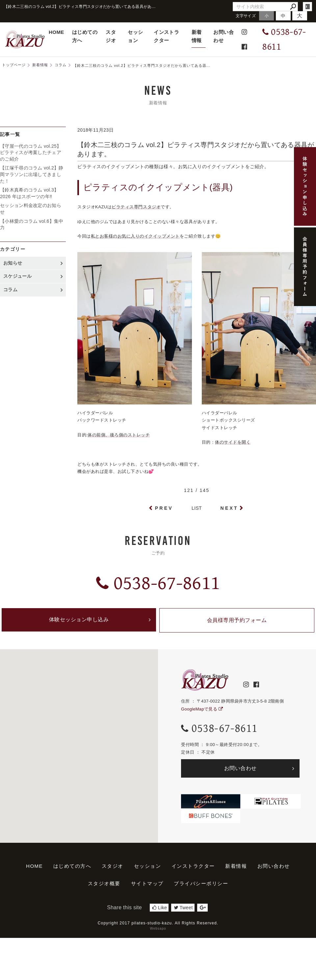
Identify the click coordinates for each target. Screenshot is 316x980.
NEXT (229, 508)
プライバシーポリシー (201, 886)
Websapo (158, 931)
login (307, 7)
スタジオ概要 (104, 886)
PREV (164, 508)
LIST (197, 508)
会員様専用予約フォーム (237, 621)
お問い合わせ (224, 36)
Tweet (183, 910)
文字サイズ (246, 16)
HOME (56, 32)
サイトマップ (147, 886)
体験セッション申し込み (79, 621)
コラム (10, 290)
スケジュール (17, 276)
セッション (135, 36)
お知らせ (13, 263)
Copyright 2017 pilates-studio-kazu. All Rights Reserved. (158, 925)
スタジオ (111, 36)
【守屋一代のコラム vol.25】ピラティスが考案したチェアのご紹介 (31, 153)
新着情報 (197, 36)
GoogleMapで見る (202, 711)
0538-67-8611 (158, 583)
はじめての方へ (85, 36)
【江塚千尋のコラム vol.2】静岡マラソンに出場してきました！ (32, 174)
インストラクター (166, 36)
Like (160, 910)
